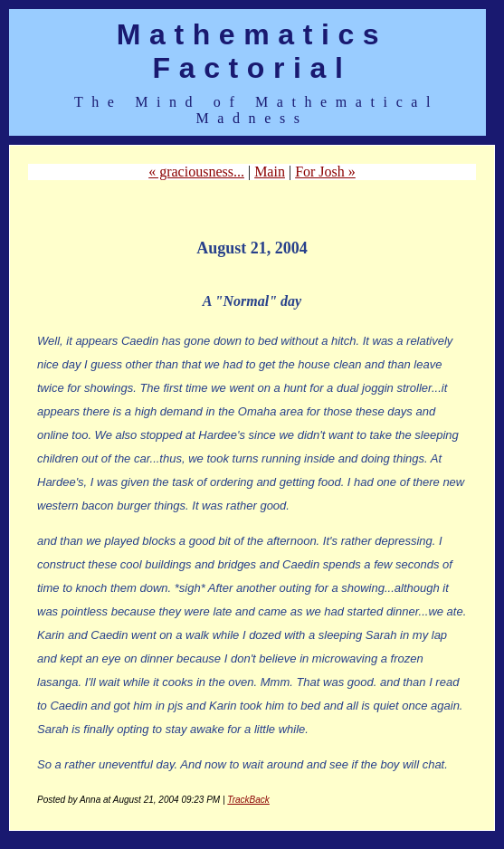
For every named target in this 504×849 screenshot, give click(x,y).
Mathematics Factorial (252, 51)
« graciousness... (196, 172)
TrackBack (248, 800)
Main (270, 172)
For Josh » (325, 172)
